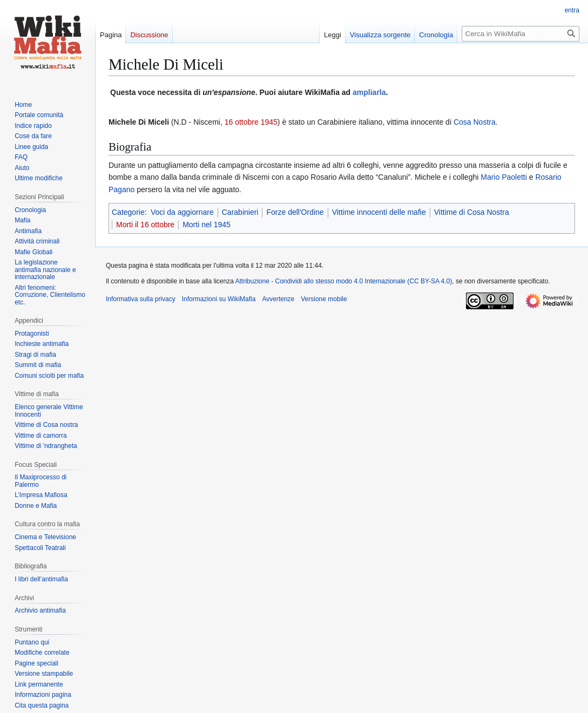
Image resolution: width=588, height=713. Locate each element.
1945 (269, 122)
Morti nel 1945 (207, 225)
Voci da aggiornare (182, 212)
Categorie (128, 212)
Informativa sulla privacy (141, 299)
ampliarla (369, 92)
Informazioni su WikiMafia (219, 299)
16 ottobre (242, 122)
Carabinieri (240, 212)
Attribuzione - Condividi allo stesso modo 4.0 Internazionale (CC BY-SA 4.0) (344, 281)
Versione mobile (324, 299)
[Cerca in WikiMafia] (521, 34)
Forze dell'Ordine (295, 212)
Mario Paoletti (504, 177)
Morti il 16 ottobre (145, 225)
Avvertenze (278, 299)
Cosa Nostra (475, 122)
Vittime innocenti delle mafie (379, 212)
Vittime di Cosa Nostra (472, 212)
